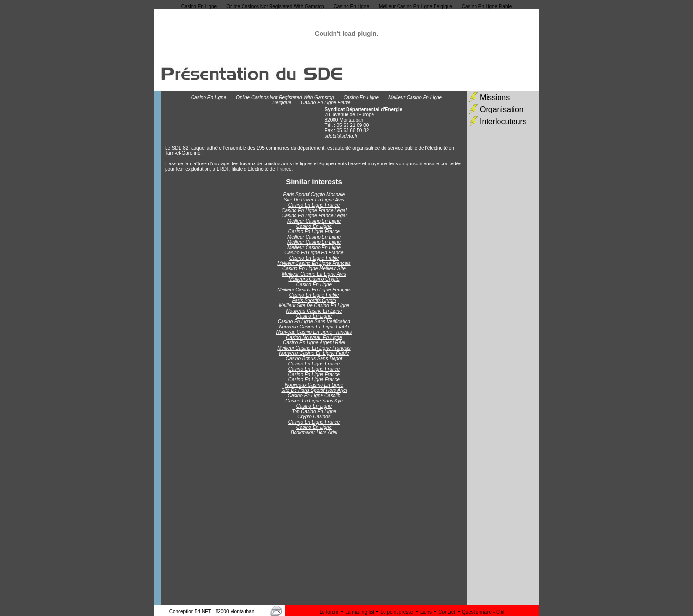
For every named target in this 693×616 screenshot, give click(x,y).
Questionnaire (478, 612)
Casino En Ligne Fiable (487, 6)
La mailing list (360, 612)
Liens (426, 612)
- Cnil (499, 612)
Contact (447, 612)
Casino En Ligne (199, 6)
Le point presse (397, 612)
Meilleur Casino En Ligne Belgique (416, 6)
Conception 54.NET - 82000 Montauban (212, 611)
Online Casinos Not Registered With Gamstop (275, 6)
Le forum (329, 612)
